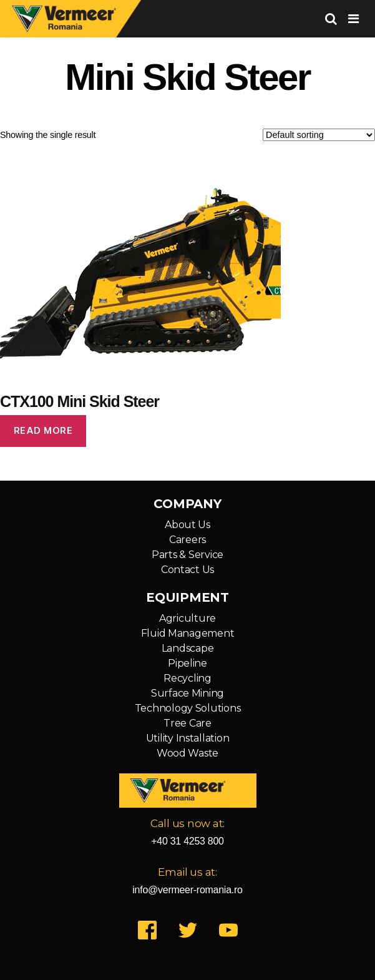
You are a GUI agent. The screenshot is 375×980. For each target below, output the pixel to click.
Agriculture (187, 618)
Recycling (187, 678)
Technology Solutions (188, 708)
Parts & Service (187, 555)
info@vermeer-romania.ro (187, 890)
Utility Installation (188, 738)
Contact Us (187, 570)
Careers (187, 540)
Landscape (188, 648)
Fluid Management (188, 633)
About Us (187, 525)
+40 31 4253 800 (187, 841)
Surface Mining (187, 693)
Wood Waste (187, 753)
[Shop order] (319, 135)
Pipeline (187, 663)
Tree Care (187, 723)
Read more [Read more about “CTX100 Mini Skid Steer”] (43, 430)
